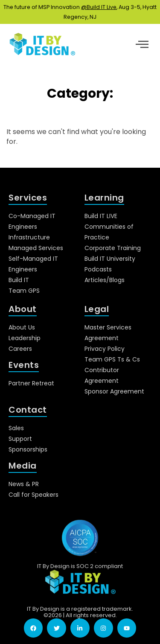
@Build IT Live (99, 7)
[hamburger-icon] (142, 45)
